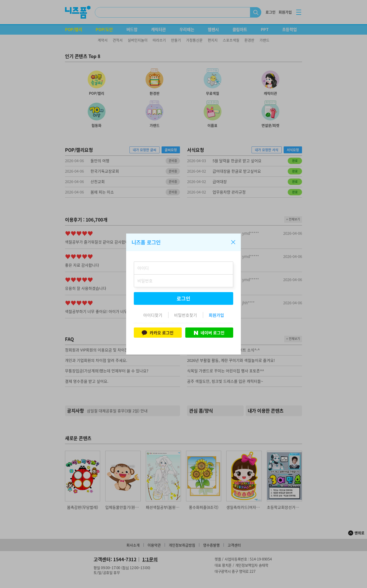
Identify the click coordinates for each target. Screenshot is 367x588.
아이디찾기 (153, 315)
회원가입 (216, 315)
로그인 (183, 298)
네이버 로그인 (209, 333)
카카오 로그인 (158, 333)
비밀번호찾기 (186, 315)
